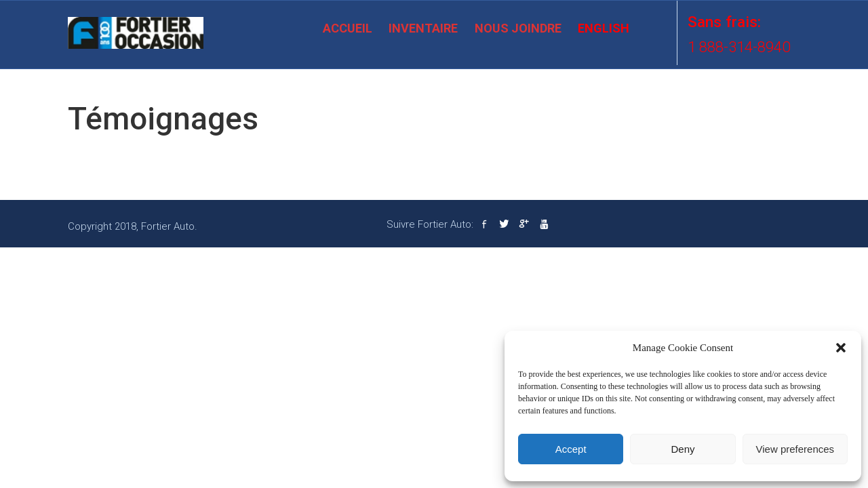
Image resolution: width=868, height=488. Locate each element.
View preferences (795, 449)
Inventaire (423, 28)
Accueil (348, 28)
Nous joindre (518, 28)
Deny (683, 449)
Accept (571, 449)
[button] (841, 348)
